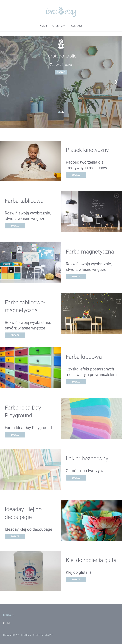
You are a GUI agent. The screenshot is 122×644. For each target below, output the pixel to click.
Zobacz (61, 72)
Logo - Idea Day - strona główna (61, 10)
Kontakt (7, 623)
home (43, 26)
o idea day (59, 26)
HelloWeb (48, 635)
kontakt (77, 26)
